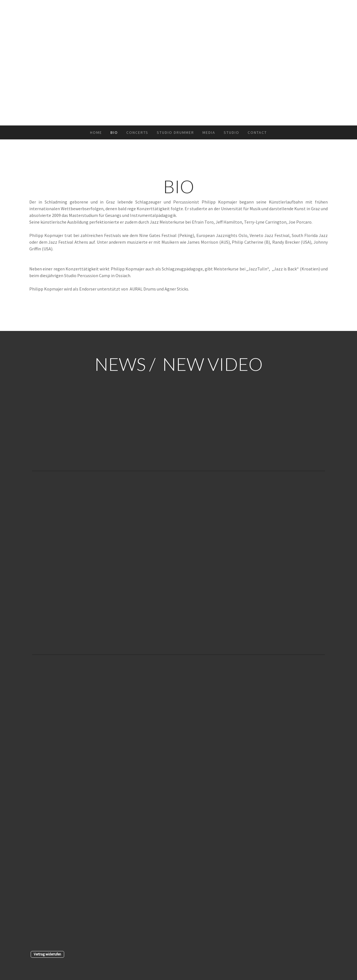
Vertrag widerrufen (47, 954)
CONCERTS (137, 132)
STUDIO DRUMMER (175, 132)
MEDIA (209, 132)
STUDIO (231, 132)
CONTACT (257, 132)
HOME (96, 132)
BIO (114, 132)
